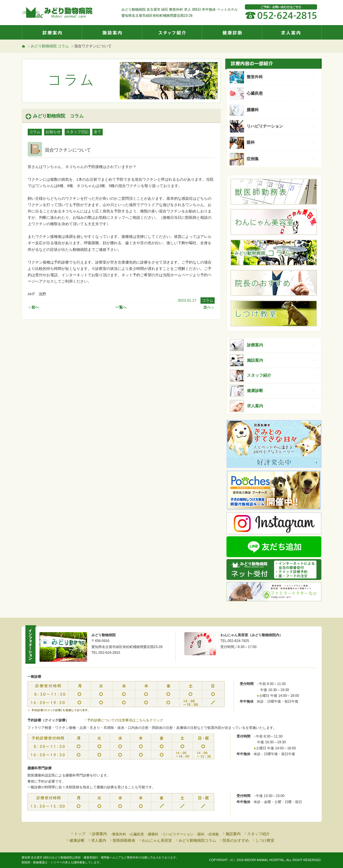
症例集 (281, 159)
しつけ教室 (263, 840)
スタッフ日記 (77, 132)
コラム (35, 132)
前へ (33, 307)
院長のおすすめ (234, 840)
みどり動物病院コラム (195, 840)
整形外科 (281, 77)
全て (98, 132)
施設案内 (112, 32)
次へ (209, 307)
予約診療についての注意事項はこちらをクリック (123, 720)
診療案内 (52, 32)
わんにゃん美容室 (155, 840)
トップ (78, 834)
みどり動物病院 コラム (48, 46)
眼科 (281, 142)
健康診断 (232, 32)
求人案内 (292, 32)
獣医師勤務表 (122, 840)
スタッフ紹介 (172, 32)
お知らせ (53, 132)
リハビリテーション (281, 126)
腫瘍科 (281, 110)
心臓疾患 (281, 93)
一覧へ (121, 307)
